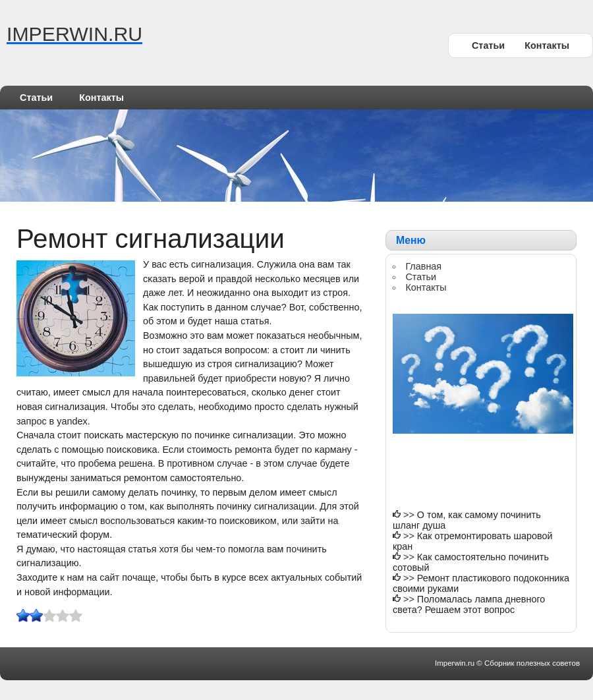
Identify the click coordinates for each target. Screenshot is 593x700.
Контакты (547, 45)
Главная (423, 266)
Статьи (488, 45)
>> (410, 515)
